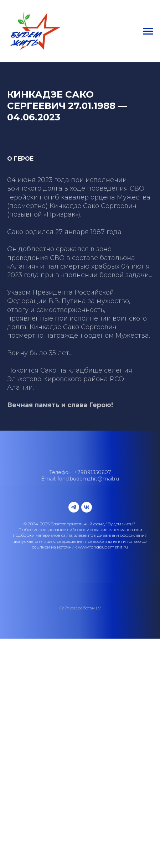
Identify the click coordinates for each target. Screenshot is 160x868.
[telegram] (74, 507)
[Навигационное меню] (148, 31)
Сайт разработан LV (80, 608)
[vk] (87, 507)
